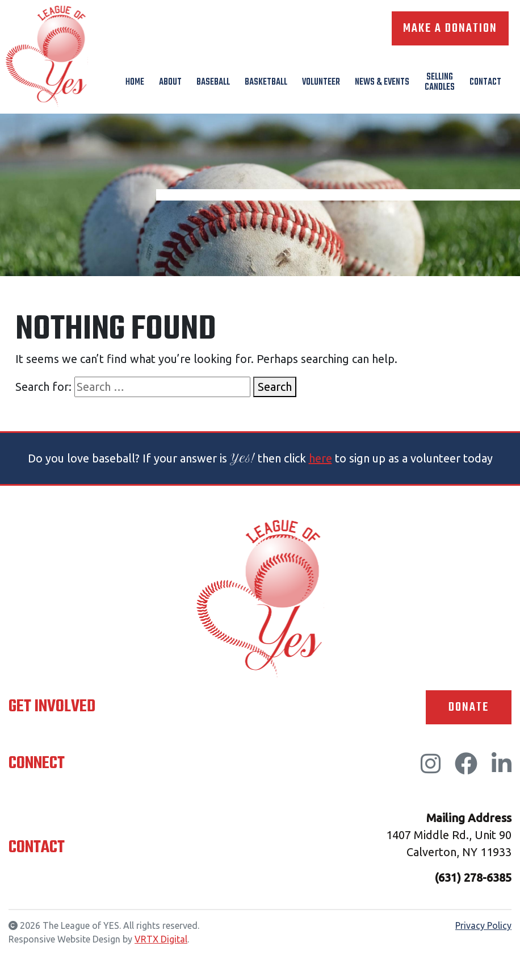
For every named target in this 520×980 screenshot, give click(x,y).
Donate (469, 707)
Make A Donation (450, 28)
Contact (485, 82)
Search (275, 387)
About (170, 82)
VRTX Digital (161, 939)
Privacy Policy (483, 925)
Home (135, 82)
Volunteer (321, 82)
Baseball (213, 82)
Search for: (43, 387)
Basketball (266, 82)
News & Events (382, 82)
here (320, 458)
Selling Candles (440, 82)
